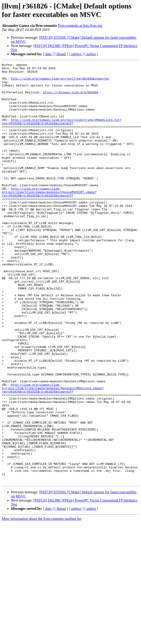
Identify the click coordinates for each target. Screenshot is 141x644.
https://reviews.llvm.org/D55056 (70, 98)
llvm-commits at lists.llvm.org (80, 26)
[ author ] (91, 54)
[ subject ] (76, 54)
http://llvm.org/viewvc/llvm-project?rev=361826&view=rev (60, 82)
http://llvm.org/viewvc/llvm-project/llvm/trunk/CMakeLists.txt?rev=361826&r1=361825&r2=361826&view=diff (62, 133)
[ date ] (48, 54)
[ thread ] (61, 54)
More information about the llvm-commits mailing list (42, 603)
